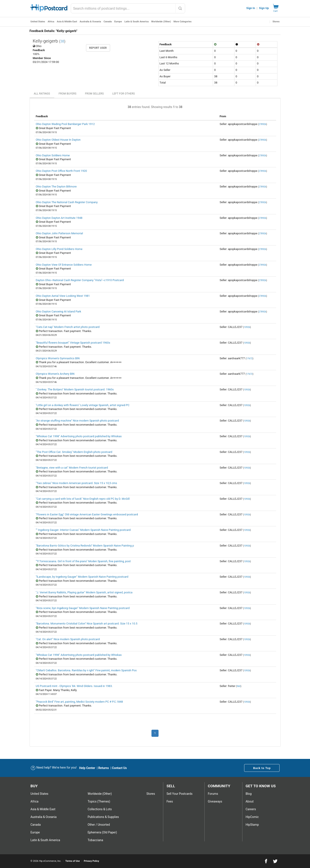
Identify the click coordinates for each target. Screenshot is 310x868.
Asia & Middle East (67, 22)
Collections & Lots (100, 809)
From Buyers (67, 94)
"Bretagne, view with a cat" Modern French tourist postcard (72, 468)
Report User (98, 48)
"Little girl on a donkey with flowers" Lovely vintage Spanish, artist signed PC (83, 405)
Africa (51, 22)
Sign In (251, 8)
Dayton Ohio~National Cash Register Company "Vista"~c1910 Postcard (80, 280)
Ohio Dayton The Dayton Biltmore (56, 187)
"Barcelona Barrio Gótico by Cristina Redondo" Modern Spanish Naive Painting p (85, 546)
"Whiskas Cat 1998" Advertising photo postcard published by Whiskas (79, 436)
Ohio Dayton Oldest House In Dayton (58, 140)
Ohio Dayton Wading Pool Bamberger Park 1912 (65, 124)
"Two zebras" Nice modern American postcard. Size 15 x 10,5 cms (76, 483)
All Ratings (42, 94)
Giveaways (215, 801)
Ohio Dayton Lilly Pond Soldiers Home (59, 249)
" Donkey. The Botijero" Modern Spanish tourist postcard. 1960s (75, 389)
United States (38, 22)
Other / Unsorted (99, 825)
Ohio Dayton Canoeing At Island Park (59, 311)
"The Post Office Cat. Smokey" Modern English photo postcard (74, 452)
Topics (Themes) (99, 801)
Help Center (87, 768)
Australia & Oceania (90, 22)
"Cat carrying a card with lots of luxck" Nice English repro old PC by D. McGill (83, 499)
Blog (249, 794)
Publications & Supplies (103, 817)
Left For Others (124, 94)
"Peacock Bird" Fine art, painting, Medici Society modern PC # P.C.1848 (79, 702)
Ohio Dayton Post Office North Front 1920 (61, 171)
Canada (108, 22)
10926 (247, 327)
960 (239, 686)
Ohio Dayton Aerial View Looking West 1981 (63, 296)
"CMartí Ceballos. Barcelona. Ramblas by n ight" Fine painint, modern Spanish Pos (86, 670)
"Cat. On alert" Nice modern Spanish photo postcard (68, 639)
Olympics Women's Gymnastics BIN (58, 358)
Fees (170, 801)
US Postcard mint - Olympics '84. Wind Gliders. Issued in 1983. (74, 686)
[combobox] (128, 8)
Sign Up (264, 8)
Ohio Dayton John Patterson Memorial (59, 233)
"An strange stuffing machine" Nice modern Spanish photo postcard (77, 421)
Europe (118, 22)
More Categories (183, 22)
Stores (276, 22)
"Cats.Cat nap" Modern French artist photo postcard (68, 327)
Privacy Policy (91, 861)
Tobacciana (95, 840)
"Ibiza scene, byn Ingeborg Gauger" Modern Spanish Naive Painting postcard (83, 608)
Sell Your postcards (179, 794)
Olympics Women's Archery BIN (55, 374)
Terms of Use (72, 861)
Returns (104, 768)
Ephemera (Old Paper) (102, 832)
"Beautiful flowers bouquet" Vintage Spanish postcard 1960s (73, 343)
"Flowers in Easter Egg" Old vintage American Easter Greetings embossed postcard (87, 514)
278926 (262, 124)
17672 (249, 359)
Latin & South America (137, 22)
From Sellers (94, 94)
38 (62, 41)
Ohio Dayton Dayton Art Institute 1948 (59, 218)
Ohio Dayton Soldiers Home (53, 155)
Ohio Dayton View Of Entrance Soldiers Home (64, 265)
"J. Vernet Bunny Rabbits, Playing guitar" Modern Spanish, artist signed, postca (84, 592)
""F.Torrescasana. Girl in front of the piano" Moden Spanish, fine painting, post (83, 561)
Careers (251, 809)
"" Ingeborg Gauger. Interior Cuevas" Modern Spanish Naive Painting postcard (83, 530)
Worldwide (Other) (161, 22)
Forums (213, 794)
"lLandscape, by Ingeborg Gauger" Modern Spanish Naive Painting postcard (82, 577)
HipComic (252, 817)
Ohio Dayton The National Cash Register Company (67, 202)
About (250, 801)
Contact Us (119, 768)
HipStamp (252, 825)
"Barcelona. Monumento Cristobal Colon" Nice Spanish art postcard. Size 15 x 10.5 (87, 624)
